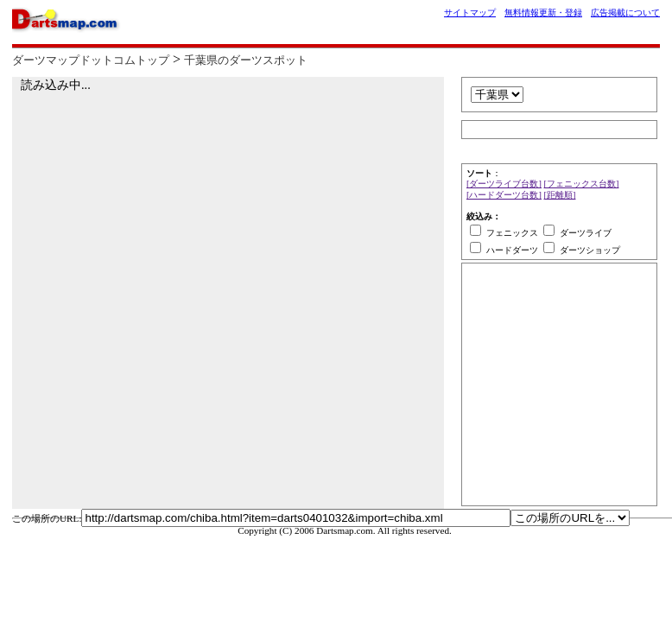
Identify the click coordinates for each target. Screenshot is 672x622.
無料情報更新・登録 (543, 13)
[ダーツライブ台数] (504, 184)
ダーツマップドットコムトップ (91, 60)
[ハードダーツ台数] (504, 195)
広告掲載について (625, 13)
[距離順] (560, 195)
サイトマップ (470, 13)
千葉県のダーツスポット (246, 60)
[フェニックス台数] (582, 184)
